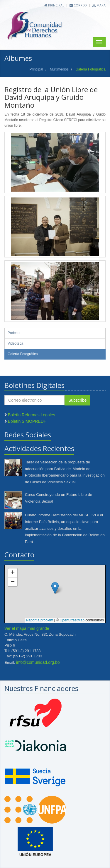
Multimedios (59, 69)
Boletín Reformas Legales (32, 415)
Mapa (99, 5)
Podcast (14, 333)
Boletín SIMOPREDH (27, 421)
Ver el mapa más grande (27, 628)
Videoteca (15, 343)
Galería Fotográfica (23, 354)
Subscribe (77, 400)
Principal (54, 5)
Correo (78, 5)
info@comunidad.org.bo (38, 662)
